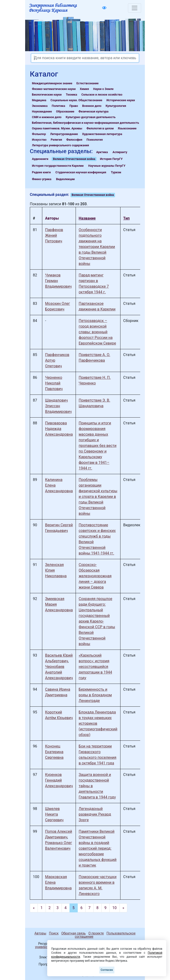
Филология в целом (100, 128)
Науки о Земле (103, 89)
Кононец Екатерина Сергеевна (54, 752)
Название (87, 218)
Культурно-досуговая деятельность (91, 117)
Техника (71, 95)
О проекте (96, 933)
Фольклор (39, 134)
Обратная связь (73, 933)
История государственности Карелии (58, 166)
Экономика (40, 106)
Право (74, 106)
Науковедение (42, 111)
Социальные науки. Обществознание (76, 100)
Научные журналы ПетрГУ (107, 166)
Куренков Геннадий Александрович (59, 780)
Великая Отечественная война (74, 159)
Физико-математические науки (54, 89)
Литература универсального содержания (60, 145)
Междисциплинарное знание (52, 83)
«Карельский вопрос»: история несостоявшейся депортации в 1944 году (95, 667)
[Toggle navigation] (135, 8)
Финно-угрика (42, 179)
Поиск (54, 933)
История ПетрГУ (111, 159)
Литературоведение (64, 134)
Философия (74, 140)
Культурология (116, 106)
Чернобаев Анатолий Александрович (59, 672)
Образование (65, 111)
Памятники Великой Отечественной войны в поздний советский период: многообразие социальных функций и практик (98, 848)
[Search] (85, 58)
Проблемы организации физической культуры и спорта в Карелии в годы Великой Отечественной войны (98, 497)
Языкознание (127, 128)
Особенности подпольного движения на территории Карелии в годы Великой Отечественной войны (97, 247)
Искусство (39, 140)
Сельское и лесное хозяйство (102, 95)
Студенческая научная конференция (81, 172)
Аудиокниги (40, 159)
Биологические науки (47, 95)
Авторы (40, 933)
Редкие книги (41, 172)
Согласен (107, 970)
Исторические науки (121, 100)
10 (115, 908)
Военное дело (92, 106)
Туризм (116, 172)
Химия (84, 89)
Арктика (102, 152)
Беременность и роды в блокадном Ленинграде (95, 695)
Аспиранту (120, 152)
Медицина (39, 100)
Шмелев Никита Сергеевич (54, 814)
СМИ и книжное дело (47, 117)
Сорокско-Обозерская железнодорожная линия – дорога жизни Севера (95, 576)
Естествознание (88, 83)
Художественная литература (102, 134)
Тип (126, 218)
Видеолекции (65, 179)
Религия (56, 140)
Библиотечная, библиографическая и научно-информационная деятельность (85, 123)
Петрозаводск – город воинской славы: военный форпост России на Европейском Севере (97, 332)
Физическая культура (93, 111)
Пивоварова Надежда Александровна (59, 429)
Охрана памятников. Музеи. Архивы (57, 128)
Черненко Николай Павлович (54, 383)
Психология (95, 140)
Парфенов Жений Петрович (54, 235)
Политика (58, 106)
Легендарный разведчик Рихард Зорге (95, 814)
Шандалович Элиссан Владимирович (58, 406)
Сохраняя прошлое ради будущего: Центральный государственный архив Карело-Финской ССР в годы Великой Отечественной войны (97, 621)
